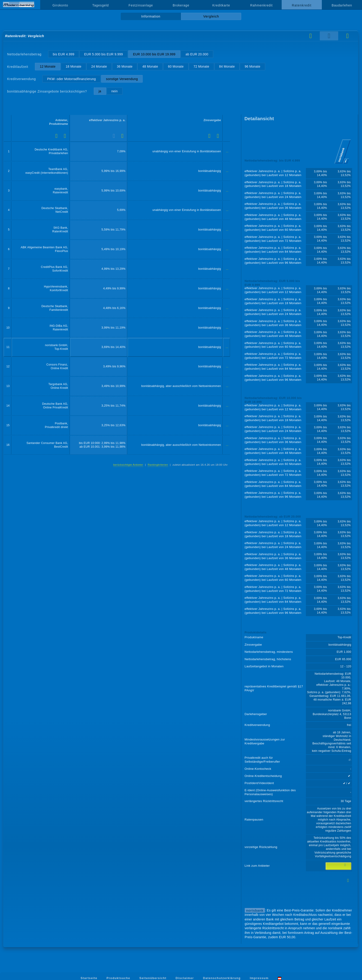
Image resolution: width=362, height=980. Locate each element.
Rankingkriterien (158, 465)
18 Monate (74, 66)
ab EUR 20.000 (197, 54)
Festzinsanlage (141, 5)
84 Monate (227, 66)
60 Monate (176, 66)
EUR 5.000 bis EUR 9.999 (104, 54)
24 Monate (99, 66)
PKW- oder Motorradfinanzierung (71, 79)
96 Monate (253, 66)
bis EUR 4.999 (64, 54)
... (227, 151)
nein (114, 91)
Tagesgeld (101, 5)
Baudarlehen (342, 5)
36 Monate (125, 66)
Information (151, 16)
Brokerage (181, 5)
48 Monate (150, 66)
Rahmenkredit (261, 5)
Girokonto (60, 5)
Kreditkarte (221, 5)
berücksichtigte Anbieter (128, 465)
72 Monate (201, 66)
